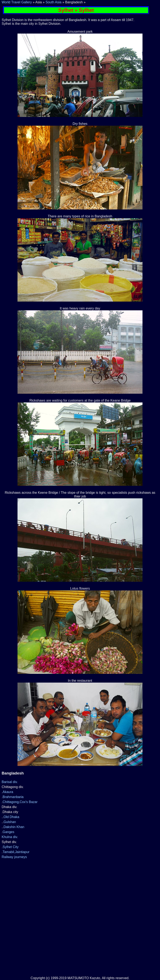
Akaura (8, 792)
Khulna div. (10, 837)
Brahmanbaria (13, 797)
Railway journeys (14, 857)
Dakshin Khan (14, 827)
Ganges (8, 832)
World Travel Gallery (17, 2)
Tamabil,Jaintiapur (16, 852)
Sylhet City (10, 847)
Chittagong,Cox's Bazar (20, 802)
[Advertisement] (80, 889)
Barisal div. (10, 782)
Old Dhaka (11, 817)
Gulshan (10, 822)
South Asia (53, 2)
